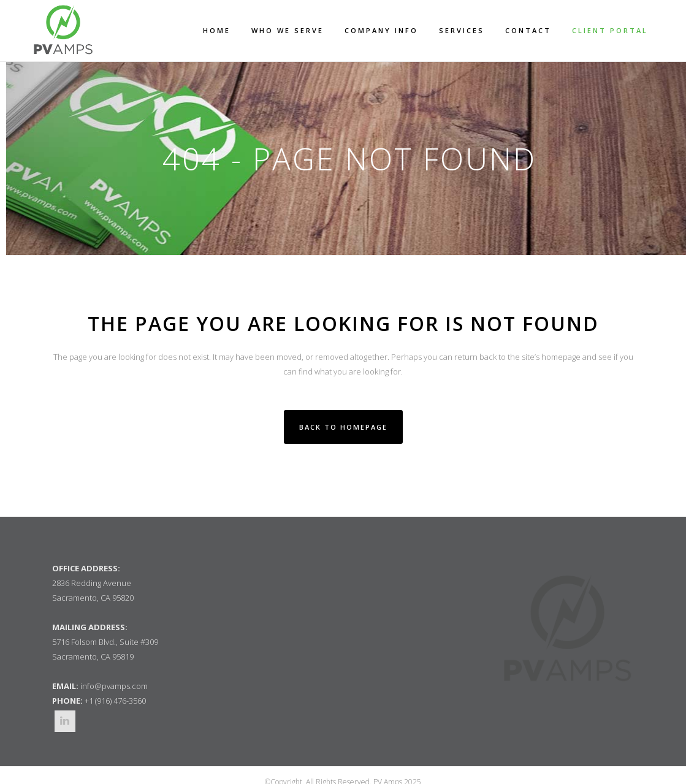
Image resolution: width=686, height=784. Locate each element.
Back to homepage (343, 427)
